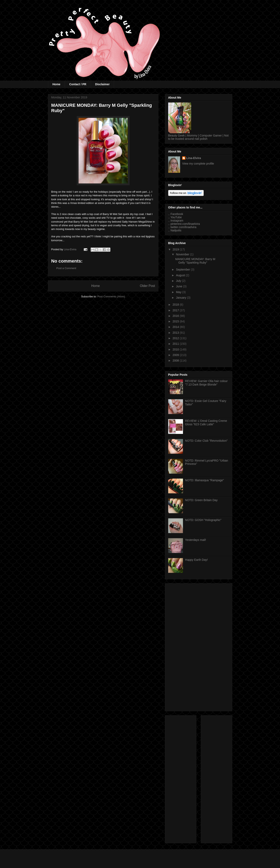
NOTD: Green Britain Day (201, 500)
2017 (176, 310)
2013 (176, 333)
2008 (176, 361)
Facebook (177, 214)
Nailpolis (176, 230)
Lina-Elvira (194, 158)
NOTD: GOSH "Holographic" (203, 520)
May (179, 292)
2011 (176, 344)
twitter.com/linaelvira (183, 227)
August (181, 275)
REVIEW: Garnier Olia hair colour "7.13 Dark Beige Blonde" (206, 383)
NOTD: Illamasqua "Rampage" (205, 480)
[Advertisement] (199, 646)
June (179, 286)
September (183, 270)
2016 (176, 316)
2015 (176, 321)
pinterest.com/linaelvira (185, 224)
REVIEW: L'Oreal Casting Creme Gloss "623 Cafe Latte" (206, 423)
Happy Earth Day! (196, 560)
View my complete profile (198, 164)
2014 (176, 327)
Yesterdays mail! (195, 540)
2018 (176, 305)
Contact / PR (78, 84)
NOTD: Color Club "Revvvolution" (206, 441)
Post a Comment (66, 268)
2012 (176, 338)
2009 (176, 355)
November (183, 254)
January (182, 298)
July (179, 281)
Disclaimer (102, 84)
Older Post (147, 286)
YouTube (176, 217)
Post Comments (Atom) (111, 296)
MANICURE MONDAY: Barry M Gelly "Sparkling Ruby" (195, 261)
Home (57, 84)
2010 (176, 349)
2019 (176, 249)
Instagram (177, 221)
